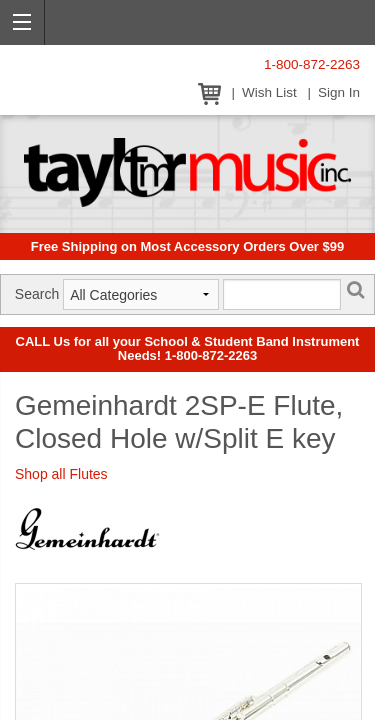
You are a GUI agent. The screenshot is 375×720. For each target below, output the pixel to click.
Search (37, 294)
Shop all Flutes (61, 474)
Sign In (339, 92)
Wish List (269, 92)
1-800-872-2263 (312, 64)
